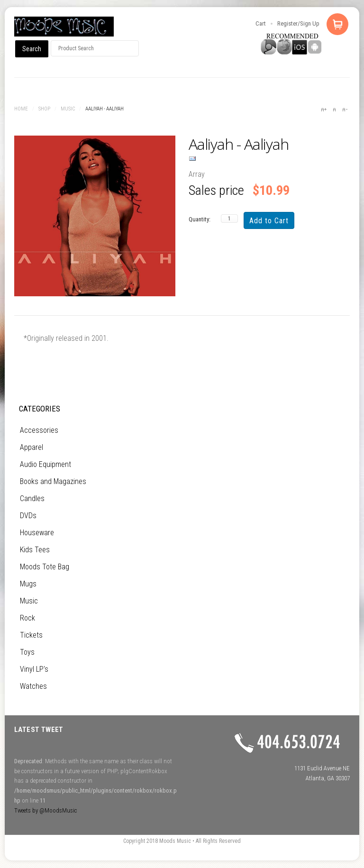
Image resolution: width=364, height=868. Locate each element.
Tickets (31, 635)
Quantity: (200, 219)
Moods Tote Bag (45, 567)
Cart (261, 23)
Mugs (28, 584)
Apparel (32, 447)
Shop (44, 109)
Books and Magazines (53, 481)
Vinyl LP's (34, 669)
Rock (27, 618)
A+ (324, 110)
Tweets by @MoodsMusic (45, 810)
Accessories (39, 430)
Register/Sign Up (298, 23)
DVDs (28, 516)
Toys (27, 652)
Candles (32, 498)
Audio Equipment (45, 464)
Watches (33, 686)
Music (68, 109)
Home (21, 109)
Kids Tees (35, 550)
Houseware (37, 533)
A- (345, 110)
